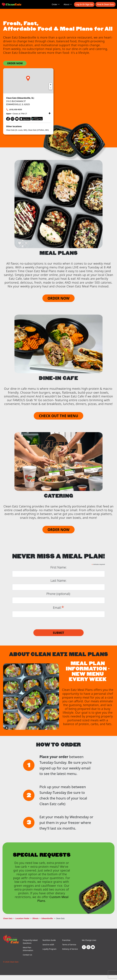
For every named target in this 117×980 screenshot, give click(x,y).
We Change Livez (89, 940)
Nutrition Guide (49, 940)
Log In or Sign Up (84, 4)
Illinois (35, 918)
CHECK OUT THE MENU (58, 416)
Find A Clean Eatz (105, 4)
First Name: (59, 567)
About (67, 4)
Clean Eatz (8, 918)
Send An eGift (48, 945)
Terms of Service (69, 945)
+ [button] (51, 85)
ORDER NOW (15, 63)
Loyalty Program (49, 949)
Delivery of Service (70, 949)
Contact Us (27, 955)
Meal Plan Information (28, 949)
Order (55, 4)
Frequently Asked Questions (30, 942)
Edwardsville (47, 918)
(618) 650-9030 (16, 109)
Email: (58, 607)
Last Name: (59, 581)
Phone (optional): (58, 594)
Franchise (66, 940)
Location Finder (22, 918)
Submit (58, 633)
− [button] (51, 88)
